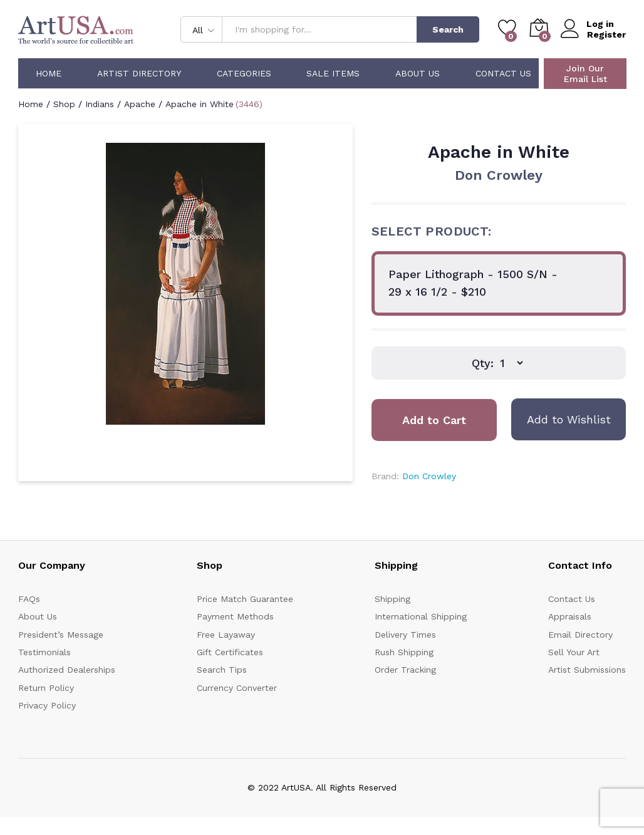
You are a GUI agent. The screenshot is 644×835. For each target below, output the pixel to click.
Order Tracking (405, 670)
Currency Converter (237, 688)
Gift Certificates (230, 652)
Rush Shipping (404, 652)
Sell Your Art (574, 652)
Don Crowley (499, 175)
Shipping (392, 599)
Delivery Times (405, 635)
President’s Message (61, 635)
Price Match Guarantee (245, 599)
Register (606, 34)
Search (448, 29)
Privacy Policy (47, 705)
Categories (244, 73)
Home (49, 73)
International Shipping (421, 616)
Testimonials (44, 652)
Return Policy (46, 688)
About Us (418, 73)
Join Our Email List (585, 74)
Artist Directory (139, 73)
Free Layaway (226, 635)
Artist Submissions (587, 670)
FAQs (29, 599)
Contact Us (503, 73)
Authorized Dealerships (67, 670)
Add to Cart (434, 420)
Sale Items (333, 73)
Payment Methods (235, 616)
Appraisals (570, 616)
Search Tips (222, 670)
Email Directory (580, 635)
